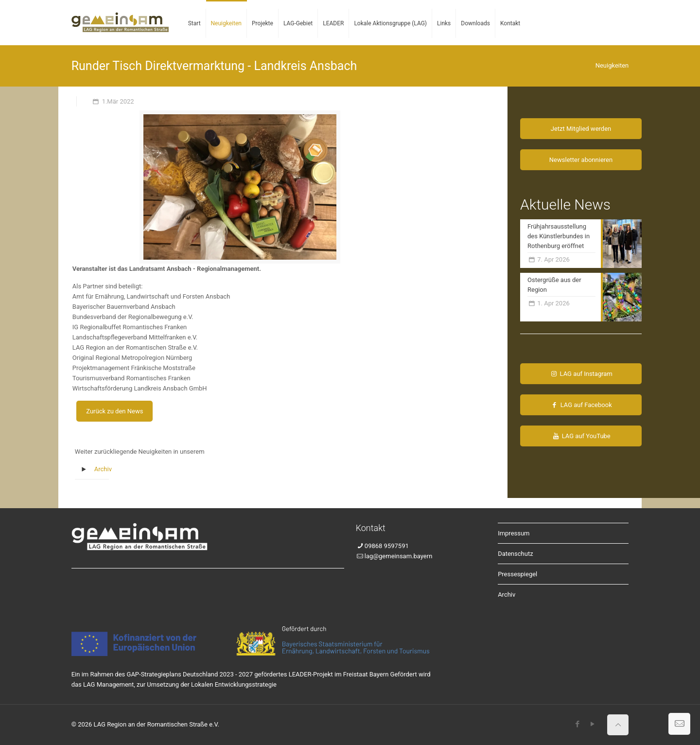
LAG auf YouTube (581, 436)
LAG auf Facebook (581, 405)
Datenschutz (515, 554)
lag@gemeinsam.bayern (398, 556)
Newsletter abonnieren (581, 160)
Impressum (514, 533)
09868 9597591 (387, 546)
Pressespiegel (517, 574)
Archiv (103, 469)
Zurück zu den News (114, 411)
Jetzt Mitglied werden (581, 129)
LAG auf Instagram (581, 374)
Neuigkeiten (612, 65)
